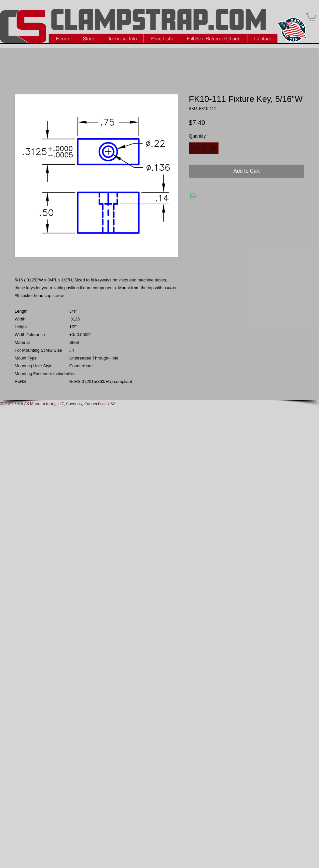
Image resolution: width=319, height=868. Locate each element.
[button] (311, 17)
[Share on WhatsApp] (193, 196)
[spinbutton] (204, 148)
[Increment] (214, 148)
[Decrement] (194, 148)
